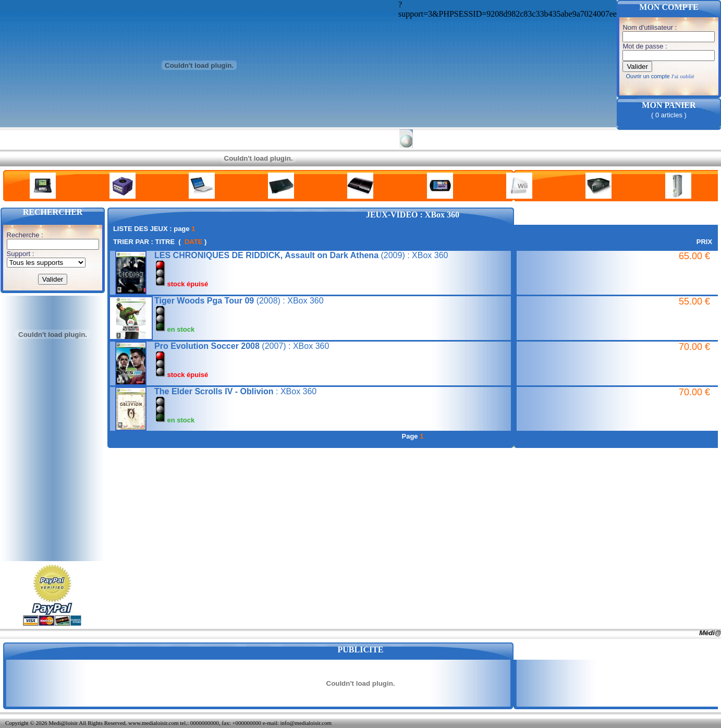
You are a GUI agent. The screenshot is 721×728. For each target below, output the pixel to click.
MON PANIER (669, 105)
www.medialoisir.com (153, 723)
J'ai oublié (682, 76)
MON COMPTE (669, 7)
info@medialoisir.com (306, 723)
